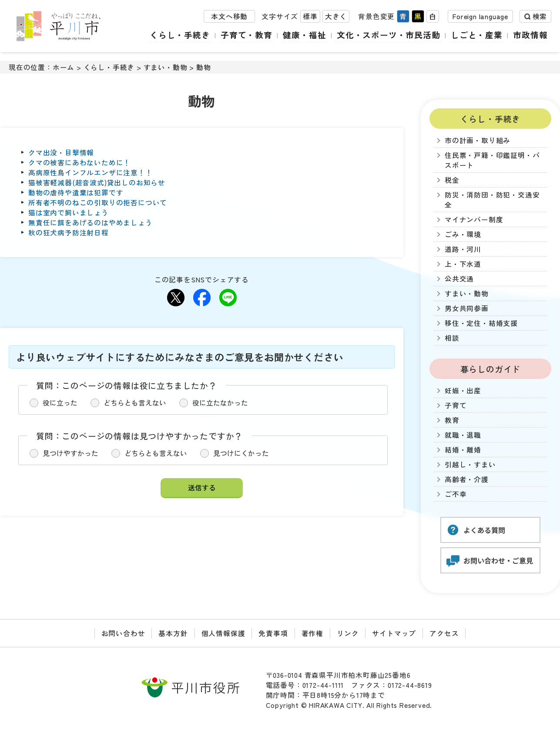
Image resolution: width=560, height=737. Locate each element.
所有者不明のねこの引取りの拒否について (98, 203)
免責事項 (273, 633)
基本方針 (173, 633)
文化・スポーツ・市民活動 (389, 35)
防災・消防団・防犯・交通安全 (492, 200)
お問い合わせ (123, 633)
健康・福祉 (306, 35)
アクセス (444, 633)
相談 (452, 338)
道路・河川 (463, 249)
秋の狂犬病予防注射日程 (69, 233)
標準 (310, 17)
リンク (348, 633)
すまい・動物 (166, 67)
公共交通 (459, 279)
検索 (540, 17)
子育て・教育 (248, 35)
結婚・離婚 (463, 450)
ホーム (64, 67)
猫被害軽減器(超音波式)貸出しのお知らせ (97, 183)
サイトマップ (394, 633)
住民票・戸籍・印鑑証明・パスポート (492, 160)
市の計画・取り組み (478, 140)
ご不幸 (456, 494)
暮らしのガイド (491, 369)
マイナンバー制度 (474, 219)
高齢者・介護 (467, 479)
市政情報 (531, 35)
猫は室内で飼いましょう (69, 213)
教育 (452, 420)
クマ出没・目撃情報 (61, 152)
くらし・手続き (182, 35)
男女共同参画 (467, 308)
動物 (204, 67)
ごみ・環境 (463, 234)
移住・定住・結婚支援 (481, 323)
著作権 (312, 633)
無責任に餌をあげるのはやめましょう (91, 223)
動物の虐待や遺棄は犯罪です (76, 193)
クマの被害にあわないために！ (79, 162)
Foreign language (480, 17)
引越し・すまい (470, 464)
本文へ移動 (229, 17)
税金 (452, 180)
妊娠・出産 (463, 390)
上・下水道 (463, 264)
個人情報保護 (223, 633)
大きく (336, 17)
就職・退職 (463, 435)
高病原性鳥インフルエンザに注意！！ (91, 173)
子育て (456, 405)
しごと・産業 (477, 35)
